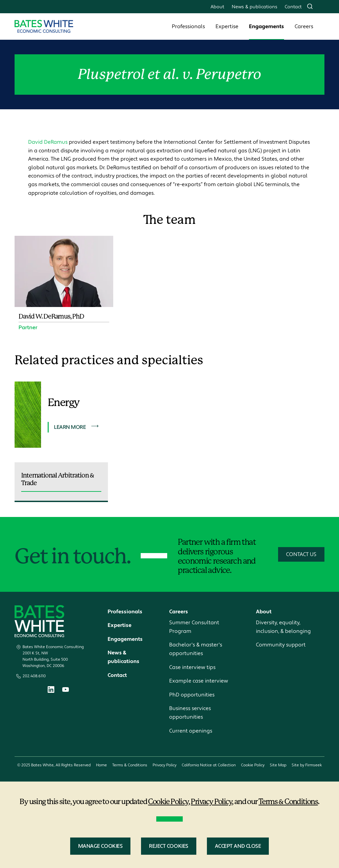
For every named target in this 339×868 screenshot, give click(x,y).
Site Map (278, 765)
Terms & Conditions (130, 765)
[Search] (310, 6)
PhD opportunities (192, 695)
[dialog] (169, 825)
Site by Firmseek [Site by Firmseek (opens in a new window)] (307, 765)
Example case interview (199, 681)
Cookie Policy (253, 765)
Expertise (227, 26)
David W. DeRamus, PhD (51, 316)
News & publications (255, 7)
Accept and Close (238, 846)
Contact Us (301, 554)
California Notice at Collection (209, 765)
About (217, 7)
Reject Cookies (169, 846)
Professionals (188, 26)
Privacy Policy (165, 765)
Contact (293, 7)
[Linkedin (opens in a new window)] (51, 691)
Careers (304, 26)
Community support (281, 645)
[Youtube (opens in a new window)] (66, 690)
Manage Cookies (100, 846)
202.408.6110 (34, 676)
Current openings (191, 731)
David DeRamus (48, 142)
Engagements (266, 26)
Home (101, 765)
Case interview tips (192, 667)
